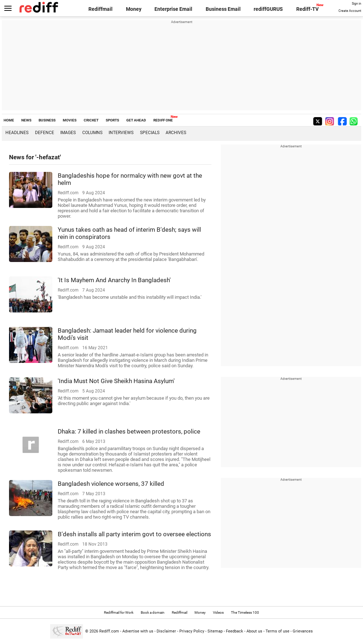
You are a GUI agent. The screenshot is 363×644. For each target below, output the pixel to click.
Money (134, 9)
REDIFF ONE (163, 120)
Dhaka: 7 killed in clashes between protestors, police (129, 431)
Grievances (303, 631)
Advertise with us (138, 631)
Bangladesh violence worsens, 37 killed (111, 484)
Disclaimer (166, 631)
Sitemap (215, 631)
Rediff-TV (307, 9)
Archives (176, 133)
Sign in (357, 4)
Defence (45, 133)
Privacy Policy (192, 631)
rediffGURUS (268, 9)
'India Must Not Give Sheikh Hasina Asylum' (116, 381)
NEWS (26, 120)
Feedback (235, 631)
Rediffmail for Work (119, 612)
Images (68, 133)
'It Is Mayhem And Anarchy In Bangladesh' (114, 280)
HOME (9, 120)
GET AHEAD (136, 120)
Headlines (17, 133)
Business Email (223, 9)
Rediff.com (109, 631)
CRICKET (91, 120)
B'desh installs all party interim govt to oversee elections (134, 534)
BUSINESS (47, 120)
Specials (150, 133)
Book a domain (153, 612)
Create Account (350, 11)
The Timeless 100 (245, 612)
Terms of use (277, 631)
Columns (92, 133)
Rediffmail (100, 9)
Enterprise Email (173, 9)
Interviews (121, 133)
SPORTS (112, 120)
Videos (218, 612)
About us (254, 631)
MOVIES (70, 120)
